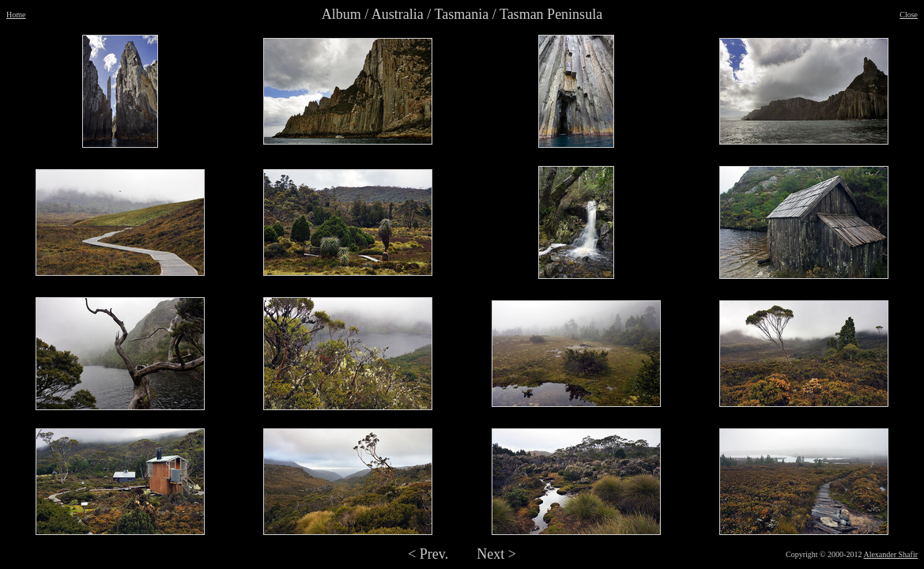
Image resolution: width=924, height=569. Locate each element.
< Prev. (428, 554)
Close (909, 15)
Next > (496, 554)
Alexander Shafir (890, 554)
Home (16, 15)
